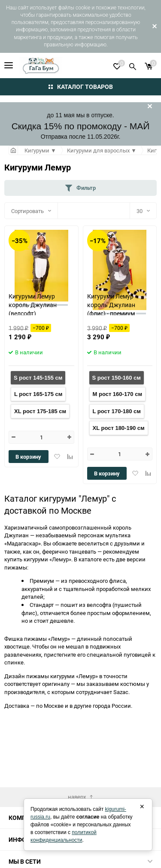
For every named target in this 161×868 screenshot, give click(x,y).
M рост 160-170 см (118, 394)
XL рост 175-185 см (40, 411)
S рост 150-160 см (117, 378)
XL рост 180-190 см (119, 428)
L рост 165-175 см (38, 394)
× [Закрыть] (142, 807)
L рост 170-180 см (117, 411)
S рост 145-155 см (38, 378)
